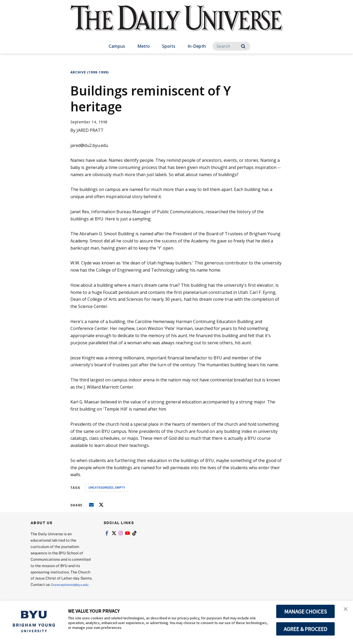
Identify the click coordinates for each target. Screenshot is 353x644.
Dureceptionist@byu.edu (52, 591)
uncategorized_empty (107, 487)
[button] (344, 610)
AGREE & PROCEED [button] (306, 629)
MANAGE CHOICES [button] (306, 611)
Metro (144, 46)
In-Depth (197, 46)
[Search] (231, 46)
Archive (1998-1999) (90, 72)
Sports (169, 46)
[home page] (177, 24)
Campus (117, 46)
